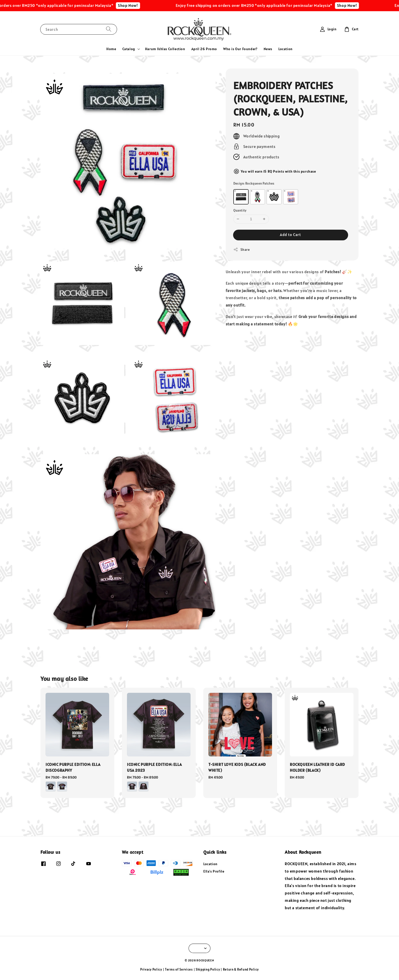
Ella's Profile (214, 871)
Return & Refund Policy (241, 969)
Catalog (129, 49)
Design (254, 183)
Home (111, 49)
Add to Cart (290, 235)
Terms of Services (179, 969)
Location (286, 49)
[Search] (109, 29)
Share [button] (242, 250)
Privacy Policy (151, 969)
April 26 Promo (204, 49)
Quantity (240, 210)
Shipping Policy (208, 969)
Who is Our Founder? (240, 49)
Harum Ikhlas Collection (165, 49)
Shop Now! (137, 5)
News (268, 49)
